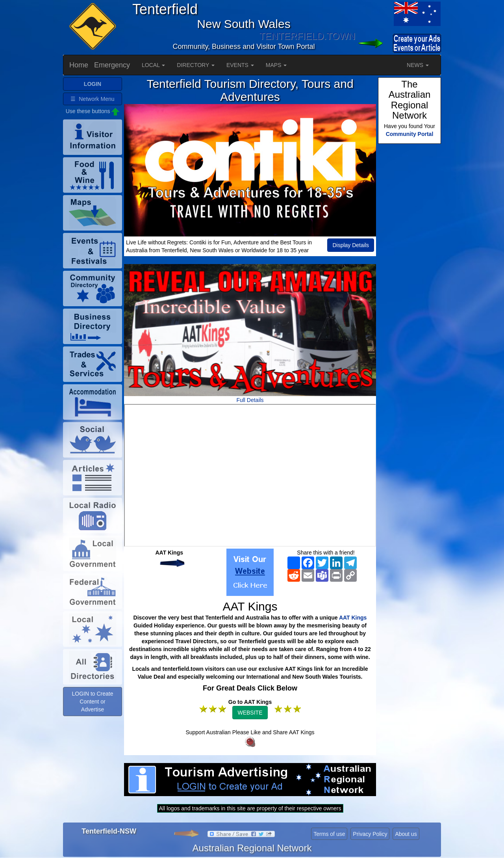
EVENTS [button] (240, 65)
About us (406, 834)
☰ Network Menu (92, 99)
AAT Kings (353, 618)
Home (79, 65)
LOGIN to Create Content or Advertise (92, 702)
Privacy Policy (370, 834)
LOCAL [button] (153, 65)
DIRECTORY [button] (196, 65)
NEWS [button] (418, 65)
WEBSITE (250, 713)
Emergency (112, 65)
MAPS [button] (276, 65)
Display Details (351, 245)
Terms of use (329, 834)
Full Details (250, 400)
